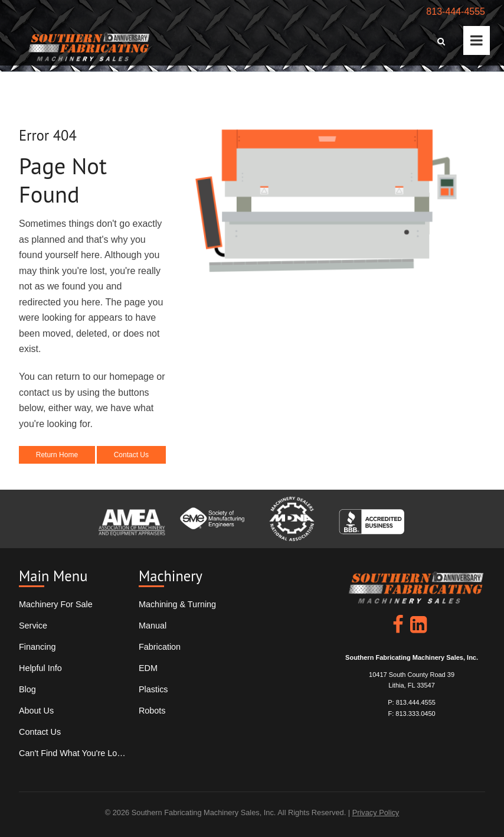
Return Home (57, 455)
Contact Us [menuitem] (40, 732)
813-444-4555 (456, 12)
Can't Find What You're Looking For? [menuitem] (72, 753)
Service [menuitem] (33, 626)
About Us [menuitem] (36, 711)
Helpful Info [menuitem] (40, 668)
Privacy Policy (376, 812)
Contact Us (131, 455)
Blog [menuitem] (27, 689)
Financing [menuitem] (37, 647)
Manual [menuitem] (153, 626)
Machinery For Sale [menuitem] (56, 604)
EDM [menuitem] (148, 668)
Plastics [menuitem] (153, 689)
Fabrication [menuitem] (160, 647)
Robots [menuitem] (152, 711)
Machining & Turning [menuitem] (177, 604)
